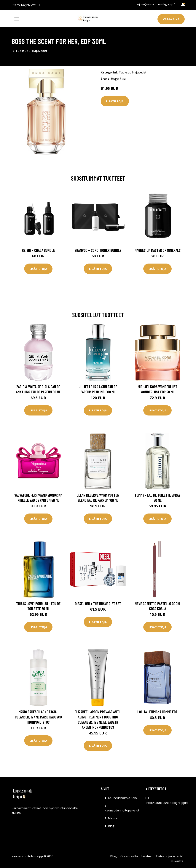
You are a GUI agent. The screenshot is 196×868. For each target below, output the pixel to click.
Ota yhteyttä (129, 856)
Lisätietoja (115, 101)
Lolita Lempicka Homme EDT (157, 712)
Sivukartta (176, 861)
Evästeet (147, 856)
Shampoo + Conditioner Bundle (98, 250)
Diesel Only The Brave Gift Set (98, 603)
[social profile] (39, 5)
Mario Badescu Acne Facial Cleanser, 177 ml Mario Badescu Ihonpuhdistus (38, 717)
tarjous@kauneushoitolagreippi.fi (155, 4)
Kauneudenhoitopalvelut (122, 810)
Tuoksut (22, 51)
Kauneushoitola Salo (122, 798)
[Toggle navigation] (17, 19)
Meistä (113, 818)
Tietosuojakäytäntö (169, 856)
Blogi (112, 826)
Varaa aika (171, 19)
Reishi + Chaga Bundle (38, 250)
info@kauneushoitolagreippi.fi (167, 803)
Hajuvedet (40, 51)
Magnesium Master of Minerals (158, 250)
